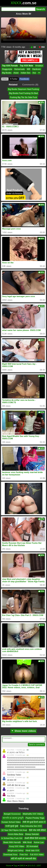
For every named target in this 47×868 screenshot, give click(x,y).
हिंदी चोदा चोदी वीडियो (37, 830)
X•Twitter (14, 79)
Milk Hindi (27, 842)
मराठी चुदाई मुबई (12, 826)
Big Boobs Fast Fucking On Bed (24, 93)
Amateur (39, 66)
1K (33, 47)
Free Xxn (24, 855)
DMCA (23, 866)
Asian (16, 73)
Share (5, 79)
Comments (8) (30, 85)
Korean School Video (11, 822)
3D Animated (32, 846)
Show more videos (23, 731)
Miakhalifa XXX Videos (33, 814)
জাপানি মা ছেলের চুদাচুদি (13, 818)
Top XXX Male (27, 66)
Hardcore (36, 69)
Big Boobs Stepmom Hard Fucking (23, 89)
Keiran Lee (39, 842)
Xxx (34, 73)
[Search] (18, 9)
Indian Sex (26, 73)
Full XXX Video (37, 855)
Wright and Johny (16, 850)
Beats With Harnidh (12, 842)
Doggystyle (7, 69)
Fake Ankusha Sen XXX (31, 826)
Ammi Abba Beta (16, 834)
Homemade (19, 69)
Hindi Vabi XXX (32, 850)
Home (9, 866)
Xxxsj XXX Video (17, 846)
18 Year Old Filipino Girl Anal (14, 830)
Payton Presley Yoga (35, 818)
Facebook (24, 79)
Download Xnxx (10, 855)
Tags (16, 866)
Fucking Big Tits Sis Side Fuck (23, 97)
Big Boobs (7, 73)
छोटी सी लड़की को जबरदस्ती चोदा (23, 859)
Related (13, 85)
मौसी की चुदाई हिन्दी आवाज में (34, 822)
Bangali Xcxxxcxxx (12, 814)
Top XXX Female (10, 66)
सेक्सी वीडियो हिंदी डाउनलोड (35, 838)
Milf (29, 69)
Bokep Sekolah (32, 834)
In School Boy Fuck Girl (12, 838)
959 (42, 47)
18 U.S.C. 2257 (34, 866)
